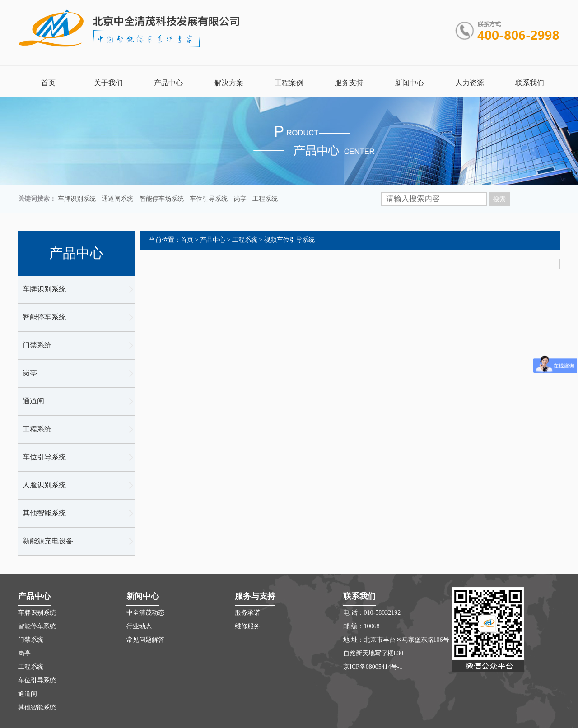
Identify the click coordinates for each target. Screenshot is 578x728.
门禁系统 (37, 345)
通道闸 (33, 401)
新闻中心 (410, 83)
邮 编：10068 (361, 626)
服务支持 (349, 83)
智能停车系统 (44, 317)
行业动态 (139, 626)
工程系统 (265, 199)
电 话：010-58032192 (372, 613)
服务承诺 (247, 613)
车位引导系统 (209, 199)
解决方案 (229, 83)
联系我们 (530, 83)
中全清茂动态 (145, 613)
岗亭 (240, 199)
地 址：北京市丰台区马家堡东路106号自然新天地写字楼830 (396, 647)
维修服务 (247, 626)
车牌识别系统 (77, 199)
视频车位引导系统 (289, 240)
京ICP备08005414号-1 (373, 667)
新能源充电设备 (48, 541)
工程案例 (289, 83)
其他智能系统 (44, 513)
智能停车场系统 (162, 199)
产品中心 (168, 83)
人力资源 (470, 83)
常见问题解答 (145, 640)
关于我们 (108, 83)
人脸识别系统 (44, 485)
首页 (48, 83)
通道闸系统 (117, 199)
